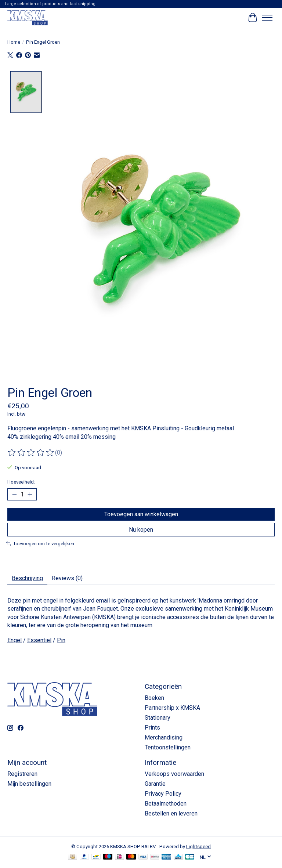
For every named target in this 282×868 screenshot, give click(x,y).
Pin (61, 640)
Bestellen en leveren (171, 813)
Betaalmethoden (166, 804)
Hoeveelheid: (21, 482)
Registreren (22, 774)
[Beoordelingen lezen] (31, 453)
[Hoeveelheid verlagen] (14, 494)
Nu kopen (141, 530)
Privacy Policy (163, 794)
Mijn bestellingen (29, 784)
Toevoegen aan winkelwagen (141, 514)
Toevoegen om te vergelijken (40, 544)
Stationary (158, 718)
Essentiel (39, 640)
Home (14, 42)
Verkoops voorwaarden (174, 774)
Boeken (154, 698)
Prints (152, 728)
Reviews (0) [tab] (67, 578)
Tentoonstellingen (168, 747)
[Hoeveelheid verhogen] (30, 494)
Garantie (155, 784)
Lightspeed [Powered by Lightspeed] (198, 847)
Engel (15, 640)
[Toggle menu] (267, 18)
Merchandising (164, 737)
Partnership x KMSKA (172, 708)
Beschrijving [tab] (27, 578)
